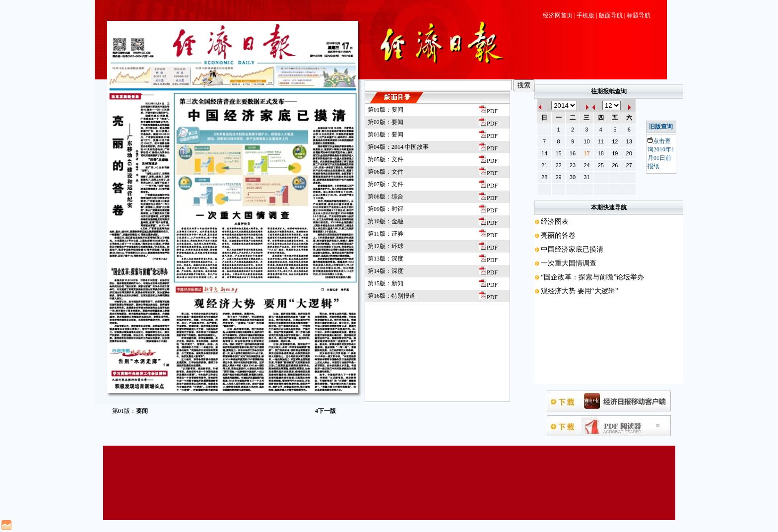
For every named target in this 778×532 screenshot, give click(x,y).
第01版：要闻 (386, 110)
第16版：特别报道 (391, 296)
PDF (488, 111)
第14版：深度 (386, 271)
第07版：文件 (386, 184)
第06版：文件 (386, 172)
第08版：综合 (386, 197)
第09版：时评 (386, 209)
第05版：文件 (386, 159)
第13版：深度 (386, 259)
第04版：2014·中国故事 (398, 147)
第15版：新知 (386, 283)
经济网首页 (558, 15)
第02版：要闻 (386, 122)
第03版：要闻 (386, 134)
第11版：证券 (386, 234)
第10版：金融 (386, 221)
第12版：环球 (386, 246)
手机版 (585, 15)
